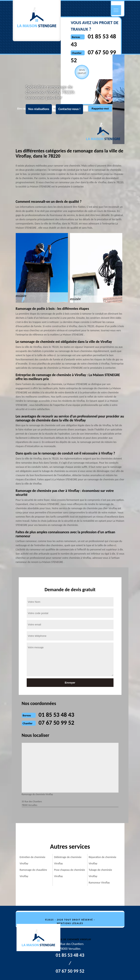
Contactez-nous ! (69, 109)
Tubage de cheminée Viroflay (100, 873)
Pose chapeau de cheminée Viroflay (70, 873)
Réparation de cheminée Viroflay (102, 860)
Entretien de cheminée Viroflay (33, 860)
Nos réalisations (39, 109)
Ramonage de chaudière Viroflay (33, 873)
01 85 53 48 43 (56, 715)
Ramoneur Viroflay (99, 883)
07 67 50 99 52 (56, 723)
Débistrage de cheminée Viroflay (68, 860)
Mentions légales (70, 923)
